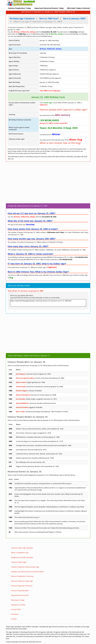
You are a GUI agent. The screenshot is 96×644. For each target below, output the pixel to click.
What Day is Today (18, 600)
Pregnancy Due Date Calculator (22, 557)
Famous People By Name (20, 591)
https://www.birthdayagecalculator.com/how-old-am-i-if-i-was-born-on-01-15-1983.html (48, 303)
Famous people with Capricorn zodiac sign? (63, 110)
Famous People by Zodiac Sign (22, 581)
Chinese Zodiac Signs (19, 562)
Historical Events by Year (20, 595)
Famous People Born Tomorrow (22, 576)
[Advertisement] (48, 183)
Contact (14, 619)
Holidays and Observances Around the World (27, 572)
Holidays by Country (18, 605)
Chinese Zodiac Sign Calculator (22, 548)
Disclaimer (15, 614)
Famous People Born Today (20, 8)
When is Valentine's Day (20, 553)
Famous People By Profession (22, 586)
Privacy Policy (16, 609)
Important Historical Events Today (49, 8)
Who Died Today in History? (79, 8)
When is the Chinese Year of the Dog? (60, 143)
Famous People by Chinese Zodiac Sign (25, 567)
